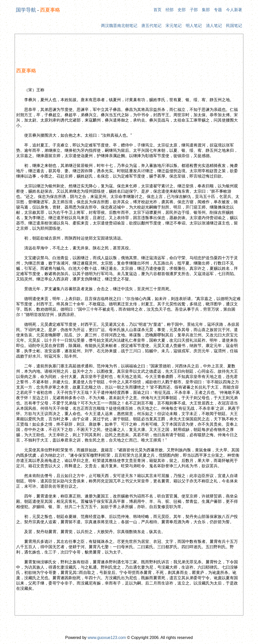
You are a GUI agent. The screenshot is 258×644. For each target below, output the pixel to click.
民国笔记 (234, 26)
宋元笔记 (174, 26)
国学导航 (26, 10)
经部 (170, 10)
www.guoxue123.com (107, 638)
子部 (194, 10)
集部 (206, 10)
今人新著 (234, 10)
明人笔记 (194, 26)
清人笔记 (214, 26)
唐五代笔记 (151, 26)
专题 (218, 10)
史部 (182, 10)
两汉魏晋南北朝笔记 (119, 26)
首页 (157, 10)
